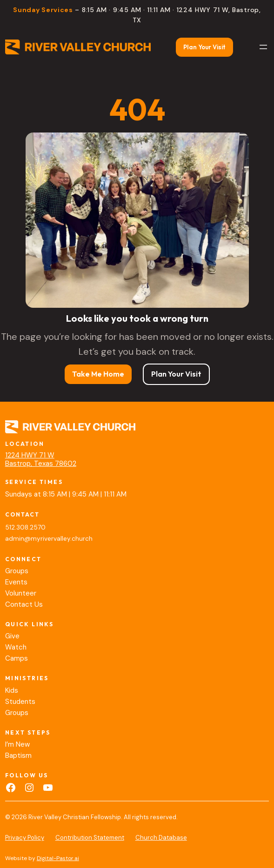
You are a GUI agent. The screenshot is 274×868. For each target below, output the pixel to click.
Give (12, 636)
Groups (17, 571)
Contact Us (24, 604)
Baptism (18, 755)
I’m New (17, 744)
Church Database (161, 838)
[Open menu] (263, 47)
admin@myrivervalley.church (49, 539)
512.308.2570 (25, 527)
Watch (16, 647)
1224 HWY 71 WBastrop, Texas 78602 (41, 459)
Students (20, 702)
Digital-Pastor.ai (58, 858)
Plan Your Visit (204, 47)
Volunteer (21, 593)
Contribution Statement (90, 838)
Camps (17, 658)
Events (16, 582)
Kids (12, 690)
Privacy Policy (25, 838)
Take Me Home (98, 374)
